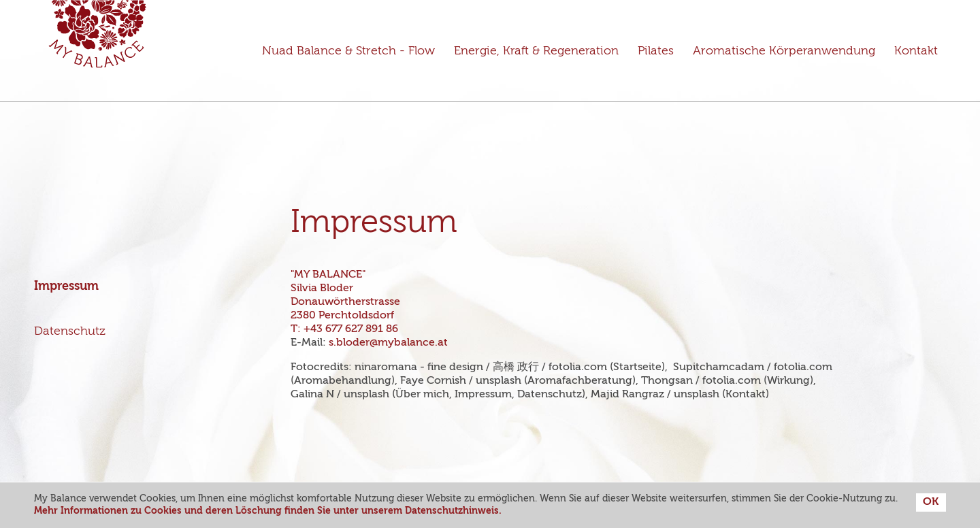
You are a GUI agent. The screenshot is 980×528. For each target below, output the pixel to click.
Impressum (66, 286)
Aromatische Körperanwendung (784, 51)
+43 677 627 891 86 (351, 329)
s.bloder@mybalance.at (388, 343)
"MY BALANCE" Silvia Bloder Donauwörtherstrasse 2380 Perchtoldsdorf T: (347, 302)
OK (931, 502)
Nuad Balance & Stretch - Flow (348, 51)
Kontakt (916, 51)
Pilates (656, 51)
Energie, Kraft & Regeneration (536, 51)
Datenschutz (70, 331)
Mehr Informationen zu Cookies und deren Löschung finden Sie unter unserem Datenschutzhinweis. (268, 511)
